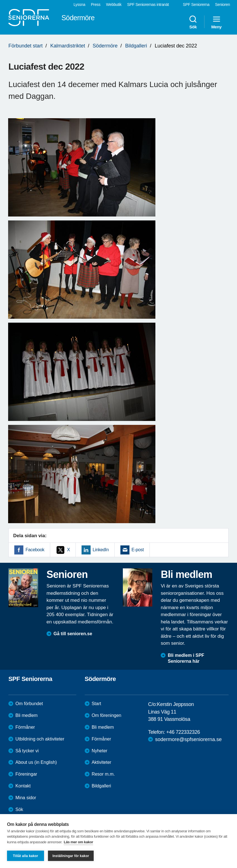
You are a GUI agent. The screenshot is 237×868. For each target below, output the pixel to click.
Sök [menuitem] (193, 22)
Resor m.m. (103, 774)
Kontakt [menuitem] (23, 786)
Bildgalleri (136, 46)
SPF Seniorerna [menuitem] (196, 4)
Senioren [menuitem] (223, 4)
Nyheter (100, 751)
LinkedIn (101, 550)
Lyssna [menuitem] (79, 4)
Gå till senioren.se (73, 634)
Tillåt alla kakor (26, 856)
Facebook (35, 550)
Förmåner (25, 727)
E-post (138, 550)
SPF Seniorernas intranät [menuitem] (148, 4)
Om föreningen (107, 715)
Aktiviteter (102, 762)
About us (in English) (36, 762)
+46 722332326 (183, 732)
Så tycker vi (27, 751)
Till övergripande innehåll (0, 0)
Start (96, 704)
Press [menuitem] (96, 4)
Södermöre (105, 46)
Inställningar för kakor (71, 856)
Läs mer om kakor (78, 842)
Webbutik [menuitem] (114, 4)
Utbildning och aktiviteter (40, 739)
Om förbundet (29, 704)
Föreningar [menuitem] (26, 774)
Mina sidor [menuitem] (26, 798)
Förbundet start (26, 46)
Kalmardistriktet (68, 46)
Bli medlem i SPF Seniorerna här (186, 658)
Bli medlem (27, 715)
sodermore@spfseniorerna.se (188, 739)
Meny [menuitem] (216, 22)
